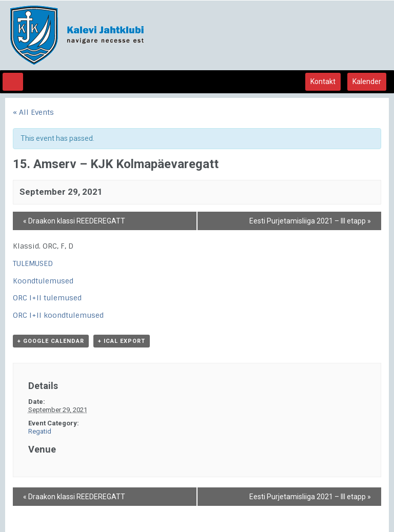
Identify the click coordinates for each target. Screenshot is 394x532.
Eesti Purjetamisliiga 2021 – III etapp (310, 221)
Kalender (367, 81)
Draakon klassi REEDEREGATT (74, 221)
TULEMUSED (33, 263)
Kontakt (323, 81)
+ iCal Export (122, 341)
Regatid (40, 431)
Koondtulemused (43, 281)
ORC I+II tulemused (47, 298)
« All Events (33, 112)
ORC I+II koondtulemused (58, 315)
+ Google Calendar (51, 341)
